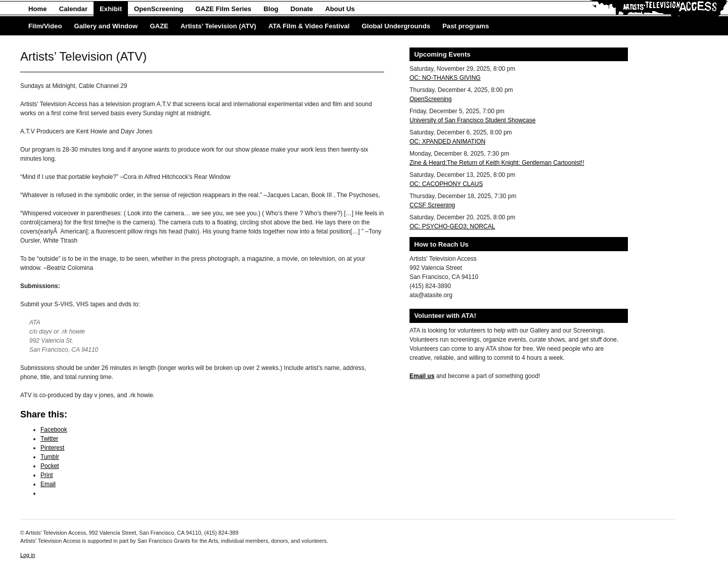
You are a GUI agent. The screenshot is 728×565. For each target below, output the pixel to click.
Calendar (73, 9)
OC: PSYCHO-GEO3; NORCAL (452, 226)
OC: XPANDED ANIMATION (447, 142)
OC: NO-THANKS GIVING (445, 78)
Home (38, 9)
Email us (422, 376)
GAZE (159, 26)
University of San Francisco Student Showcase (472, 120)
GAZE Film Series (224, 9)
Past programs (466, 26)
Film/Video (45, 26)
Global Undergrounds (396, 26)
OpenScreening (158, 9)
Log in (28, 555)
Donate (302, 9)
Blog (271, 9)
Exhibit (111, 9)
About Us (340, 9)
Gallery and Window (106, 26)
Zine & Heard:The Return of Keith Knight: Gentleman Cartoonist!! (497, 163)
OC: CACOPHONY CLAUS (446, 184)
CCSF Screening (432, 205)
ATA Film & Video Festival (309, 26)
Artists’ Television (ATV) (218, 26)
